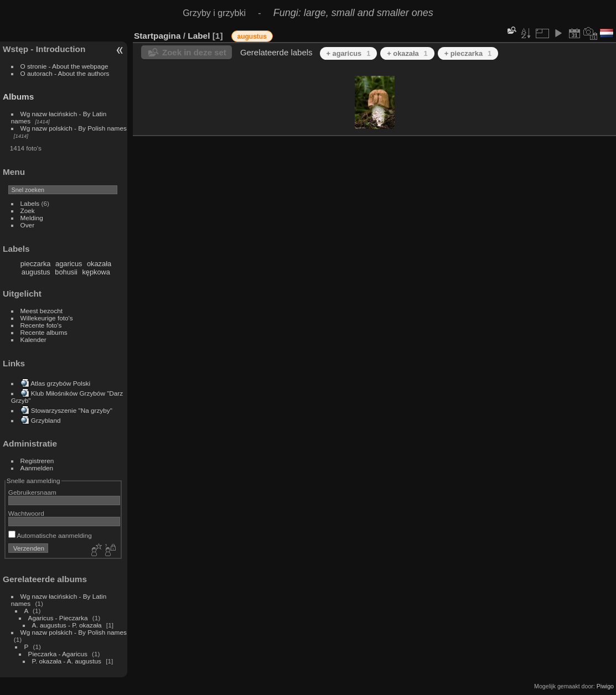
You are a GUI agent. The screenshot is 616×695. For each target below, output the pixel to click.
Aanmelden (37, 468)
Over (28, 225)
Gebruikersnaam (32, 492)
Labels (30, 203)
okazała (99, 264)
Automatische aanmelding (50, 535)
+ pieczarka (468, 53)
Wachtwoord (26, 513)
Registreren (37, 461)
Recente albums (44, 332)
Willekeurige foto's (47, 318)
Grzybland (46, 420)
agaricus (69, 264)
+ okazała (407, 53)
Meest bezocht (42, 311)
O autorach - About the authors (65, 73)
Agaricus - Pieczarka (58, 618)
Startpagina (157, 36)
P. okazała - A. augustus (68, 661)
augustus (36, 272)
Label (199, 36)
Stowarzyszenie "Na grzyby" (72, 410)
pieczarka (36, 264)
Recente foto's (41, 325)
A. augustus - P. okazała (67, 625)
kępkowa (96, 272)
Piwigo (605, 686)
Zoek (28, 211)
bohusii (66, 272)
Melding (32, 218)
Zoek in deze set (194, 52)
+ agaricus (349, 53)
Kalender (33, 339)
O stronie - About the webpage (64, 66)
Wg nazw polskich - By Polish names (74, 128)
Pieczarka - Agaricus (58, 654)
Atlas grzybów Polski (60, 383)
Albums (18, 97)
